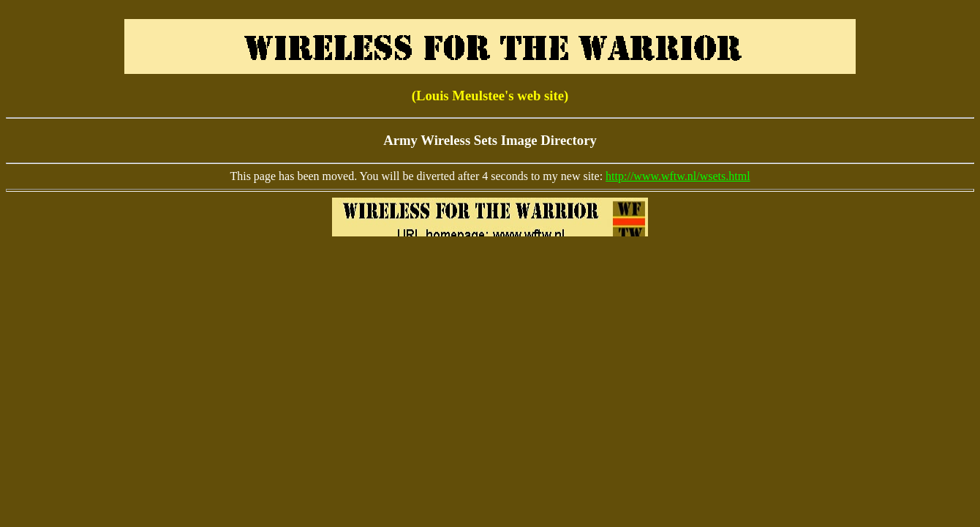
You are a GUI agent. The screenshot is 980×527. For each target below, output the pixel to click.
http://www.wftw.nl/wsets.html (678, 176)
